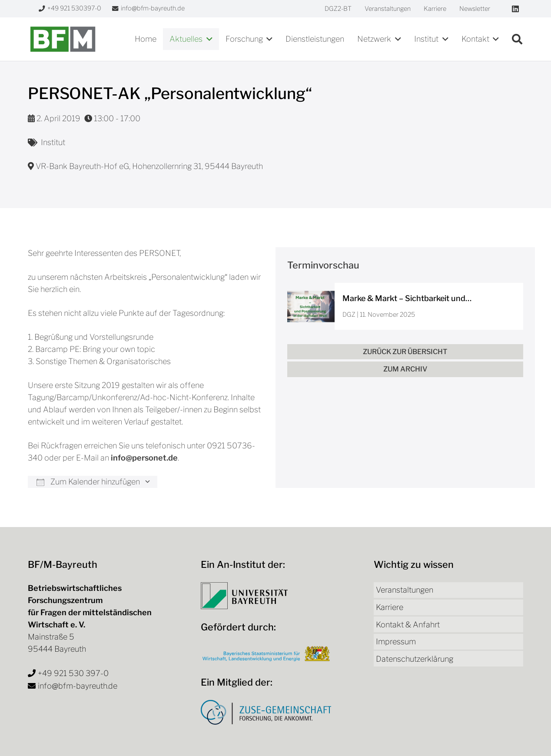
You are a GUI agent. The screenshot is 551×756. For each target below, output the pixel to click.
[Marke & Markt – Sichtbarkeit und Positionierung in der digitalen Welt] (405, 307)
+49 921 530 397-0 (73, 673)
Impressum (396, 642)
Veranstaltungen (405, 590)
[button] (207, 39)
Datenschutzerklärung (415, 659)
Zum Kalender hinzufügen (88, 482)
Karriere (390, 607)
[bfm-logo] (63, 39)
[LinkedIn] (515, 9)
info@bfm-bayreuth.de (78, 686)
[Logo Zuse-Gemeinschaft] (266, 712)
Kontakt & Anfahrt (408, 625)
